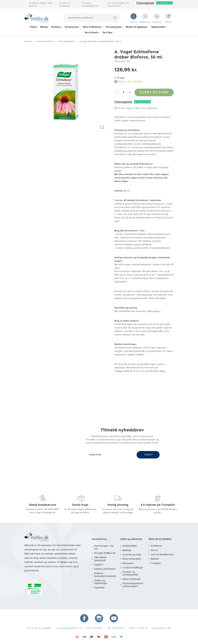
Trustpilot (156, 563)
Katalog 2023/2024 (105, 569)
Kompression (72, 27)
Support (99, 565)
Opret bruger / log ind (104, 547)
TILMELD (148, 455)
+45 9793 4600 (51, 509)
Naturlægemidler (67, 41)
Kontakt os (156, 546)
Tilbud (33, 27)
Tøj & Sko (107, 33)
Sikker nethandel (131, 579)
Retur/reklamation (132, 559)
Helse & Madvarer (92, 27)
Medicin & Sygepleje (137, 27)
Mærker (44, 27)
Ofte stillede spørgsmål (100, 559)
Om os (154, 550)
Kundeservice (99, 539)
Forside (28, 41)
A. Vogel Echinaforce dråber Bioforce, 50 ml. (101, 41)
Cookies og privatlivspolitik (130, 573)
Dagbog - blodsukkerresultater (105, 575)
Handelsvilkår (130, 546)
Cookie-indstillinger (133, 568)
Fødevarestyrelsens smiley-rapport (133, 585)
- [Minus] (117, 92)
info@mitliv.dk (49, 513)
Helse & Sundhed (45, 41)
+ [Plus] (130, 92)
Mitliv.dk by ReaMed (160, 539)
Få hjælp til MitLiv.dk (105, 553)
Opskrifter (99, 588)
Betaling (127, 550)
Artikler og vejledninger (101, 582)
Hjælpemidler (158, 27)
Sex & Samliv (92, 33)
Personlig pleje (114, 27)
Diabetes (56, 27)
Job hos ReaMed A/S (162, 555)
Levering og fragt (132, 555)
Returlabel (128, 563)
